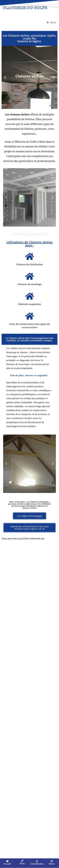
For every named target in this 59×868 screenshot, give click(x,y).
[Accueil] (7, 861)
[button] (5, 77)
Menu (52, 864)
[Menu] (52, 861)
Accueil (7, 864)
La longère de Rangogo (38, 502)
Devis (22, 863)
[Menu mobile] (51, 22)
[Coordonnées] (37, 861)
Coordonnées (37, 864)
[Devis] (22, 861)
